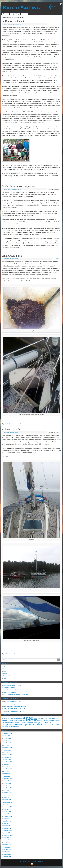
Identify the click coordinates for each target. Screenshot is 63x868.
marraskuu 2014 (8, 835)
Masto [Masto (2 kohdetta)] (9, 723)
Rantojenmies (17, 24)
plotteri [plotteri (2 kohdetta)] (29, 723)
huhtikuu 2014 (7, 852)
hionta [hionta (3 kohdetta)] (44, 718)
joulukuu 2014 (7, 833)
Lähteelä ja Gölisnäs (13, 429)
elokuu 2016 (7, 786)
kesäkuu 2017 (7, 771)
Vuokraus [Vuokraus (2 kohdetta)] (17, 727)
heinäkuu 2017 (7, 769)
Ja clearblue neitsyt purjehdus (18, 186)
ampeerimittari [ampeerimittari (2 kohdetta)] (10, 718)
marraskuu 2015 (8, 807)
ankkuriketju (9, 424)
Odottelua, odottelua (9, 688)
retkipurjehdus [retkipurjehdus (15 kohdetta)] (9, 724)
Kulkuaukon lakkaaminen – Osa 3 (16, 706)
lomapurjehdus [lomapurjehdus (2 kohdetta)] (56, 720)
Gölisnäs (8, 654)
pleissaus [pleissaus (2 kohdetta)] (25, 723)
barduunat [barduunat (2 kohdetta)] (35, 718)
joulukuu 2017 (7, 767)
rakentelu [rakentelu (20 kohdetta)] (45, 722)
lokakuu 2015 (7, 809)
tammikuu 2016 (8, 802)
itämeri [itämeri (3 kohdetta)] (57, 718)
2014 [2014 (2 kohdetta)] (3, 718)
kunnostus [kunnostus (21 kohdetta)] (31, 720)
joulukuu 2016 (7, 776)
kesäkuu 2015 (7, 819)
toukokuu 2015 (7, 821)
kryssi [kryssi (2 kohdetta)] (23, 720)
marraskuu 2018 (8, 755)
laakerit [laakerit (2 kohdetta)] (41, 720)
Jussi (5, 709)
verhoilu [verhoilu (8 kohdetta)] (11, 726)
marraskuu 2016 (8, 778)
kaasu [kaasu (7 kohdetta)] (4, 720)
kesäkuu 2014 (7, 847)
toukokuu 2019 (7, 748)
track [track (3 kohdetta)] (3, 727)
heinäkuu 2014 (7, 845)
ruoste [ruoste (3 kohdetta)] (19, 725)
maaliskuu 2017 (8, 774)
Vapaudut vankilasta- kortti (11, 690)
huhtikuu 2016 (7, 795)
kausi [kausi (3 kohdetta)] (8, 720)
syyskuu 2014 (7, 840)
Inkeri (5, 671)
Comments (56, 259)
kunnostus (15, 424)
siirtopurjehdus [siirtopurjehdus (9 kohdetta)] (28, 724)
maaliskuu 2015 (8, 826)
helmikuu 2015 (7, 828)
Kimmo (7, 259)
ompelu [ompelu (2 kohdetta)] (16, 723)
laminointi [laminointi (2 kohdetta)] (51, 720)
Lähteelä (13, 654)
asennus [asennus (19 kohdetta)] (28, 718)
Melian (16, 259)
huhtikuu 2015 (7, 823)
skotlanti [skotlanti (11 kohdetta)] (38, 724)
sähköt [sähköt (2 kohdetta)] (47, 725)
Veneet (24, 14)
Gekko (5, 666)
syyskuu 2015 (7, 812)
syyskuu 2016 (7, 783)
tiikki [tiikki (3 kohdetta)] (58, 725)
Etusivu (5, 14)
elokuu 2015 (7, 814)
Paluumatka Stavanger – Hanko (12, 685)
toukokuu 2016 (7, 793)
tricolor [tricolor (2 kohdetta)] (6, 727)
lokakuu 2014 (7, 838)
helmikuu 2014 (7, 857)
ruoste (20, 424)
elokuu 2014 (7, 842)
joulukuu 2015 (7, 804)
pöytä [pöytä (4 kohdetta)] (38, 723)
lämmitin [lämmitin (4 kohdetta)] (4, 723)
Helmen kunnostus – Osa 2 (14, 702)
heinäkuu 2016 (7, 788)
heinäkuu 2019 (7, 743)
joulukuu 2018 (7, 752)
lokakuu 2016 (7, 781)
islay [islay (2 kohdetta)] (47, 718)
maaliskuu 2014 (8, 854)
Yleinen (5, 678)
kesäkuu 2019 (7, 745)
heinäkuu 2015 (7, 816)
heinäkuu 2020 (7, 733)
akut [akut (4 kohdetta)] (6, 718)
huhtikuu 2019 (7, 750)
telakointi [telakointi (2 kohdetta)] (54, 725)
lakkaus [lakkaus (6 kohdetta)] (46, 720)
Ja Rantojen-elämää (13, 21)
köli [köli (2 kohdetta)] (38, 720)
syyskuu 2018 (7, 760)
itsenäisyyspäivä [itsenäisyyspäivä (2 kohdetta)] (51, 718)
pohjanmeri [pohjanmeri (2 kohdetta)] (34, 723)
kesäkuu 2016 (7, 790)
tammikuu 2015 (8, 831)
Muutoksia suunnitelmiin (17, 711)
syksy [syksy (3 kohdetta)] (44, 725)
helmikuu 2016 (7, 800)
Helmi (5, 669)
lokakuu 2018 (7, 757)
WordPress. (41, 861)
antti (6, 24)
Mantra (35, 861)
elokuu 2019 (7, 741)
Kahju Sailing (15, 14)
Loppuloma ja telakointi (10, 692)
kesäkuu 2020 (7, 736)
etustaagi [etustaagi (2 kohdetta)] (40, 718)
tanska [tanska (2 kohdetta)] (51, 725)
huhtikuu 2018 (7, 764)
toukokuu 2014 (7, 849)
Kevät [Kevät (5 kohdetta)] (20, 720)
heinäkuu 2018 (7, 762)
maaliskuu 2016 (8, 797)
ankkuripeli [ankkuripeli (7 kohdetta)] (18, 718)
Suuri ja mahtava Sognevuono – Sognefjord (16, 695)
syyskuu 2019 (7, 738)
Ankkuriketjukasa (12, 256)
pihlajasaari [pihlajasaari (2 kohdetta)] (21, 723)
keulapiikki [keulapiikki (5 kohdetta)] (14, 720)
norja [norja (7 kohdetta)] (12, 722)
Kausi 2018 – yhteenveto (13, 704)
